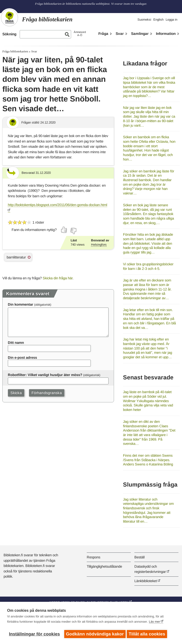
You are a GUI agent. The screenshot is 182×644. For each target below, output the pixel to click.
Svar (120, 34)
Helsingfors (99, 245)
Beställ (139, 557)
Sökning (9, 34)
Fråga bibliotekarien (15, 51)
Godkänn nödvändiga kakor (95, 634)
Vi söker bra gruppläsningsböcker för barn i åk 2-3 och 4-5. (148, 266)
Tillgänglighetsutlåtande (104, 566)
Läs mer (154, 623)
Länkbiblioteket (146, 581)
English (158, 20)
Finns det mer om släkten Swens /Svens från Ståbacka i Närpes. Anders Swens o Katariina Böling (148, 460)
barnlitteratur (16, 257)
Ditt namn (16, 343)
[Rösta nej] (73, 231)
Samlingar (140, 34)
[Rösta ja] (64, 230)
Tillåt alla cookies (148, 634)
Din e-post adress (22, 357)
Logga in (171, 20)
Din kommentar (20, 304)
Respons (93, 557)
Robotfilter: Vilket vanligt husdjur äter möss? (45, 375)
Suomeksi (144, 20)
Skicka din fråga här (58, 278)
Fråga (103, 34)
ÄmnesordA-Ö (80, 34)
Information (166, 34)
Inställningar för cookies (34, 634)
